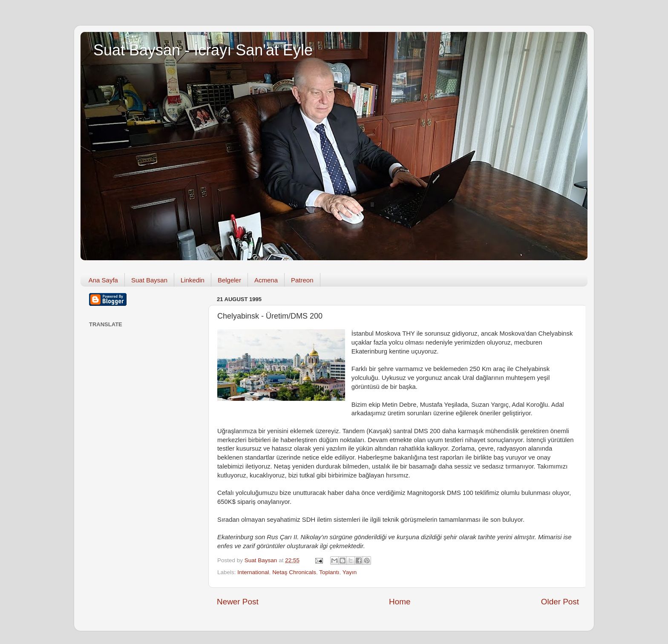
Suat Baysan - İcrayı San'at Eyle (203, 50)
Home (400, 602)
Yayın (350, 572)
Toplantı (329, 572)
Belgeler (229, 280)
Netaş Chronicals (294, 572)
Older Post (560, 602)
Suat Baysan (149, 280)
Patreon (302, 280)
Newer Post (238, 602)
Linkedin (193, 280)
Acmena (266, 280)
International (253, 572)
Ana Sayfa (103, 280)
